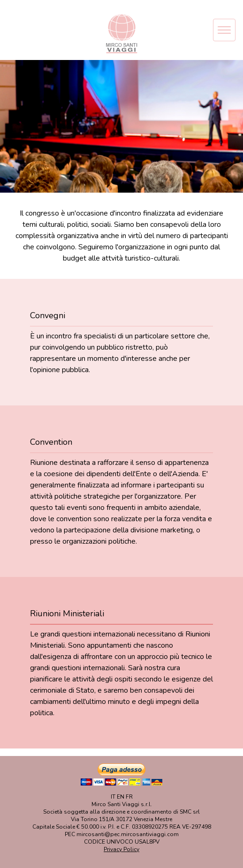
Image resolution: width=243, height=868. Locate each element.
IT (113, 797)
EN (121, 797)
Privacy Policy (121, 849)
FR (129, 797)
